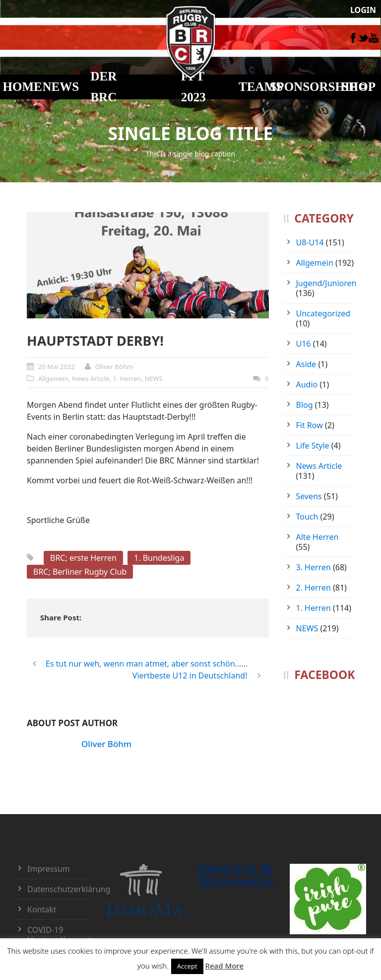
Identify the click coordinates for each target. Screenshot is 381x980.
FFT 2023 (193, 87)
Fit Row (310, 425)
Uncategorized (323, 313)
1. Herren (127, 378)
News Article (91, 378)
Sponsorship (313, 87)
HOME (23, 87)
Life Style (313, 446)
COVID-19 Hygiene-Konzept (59, 935)
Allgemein (53, 378)
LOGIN (363, 10)
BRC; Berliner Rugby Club (80, 572)
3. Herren (314, 567)
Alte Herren (317, 537)
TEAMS (261, 87)
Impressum (49, 869)
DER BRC (103, 87)
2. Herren (314, 588)
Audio (307, 384)
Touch (307, 517)
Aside (306, 364)
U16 (304, 344)
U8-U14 (310, 242)
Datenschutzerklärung (69, 889)
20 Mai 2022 (57, 367)
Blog (305, 405)
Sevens (309, 496)
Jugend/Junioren (326, 283)
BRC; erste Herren (83, 558)
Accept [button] (187, 966)
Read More (224, 966)
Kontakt (42, 909)
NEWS (61, 87)
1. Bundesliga (159, 558)
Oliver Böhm (114, 367)
